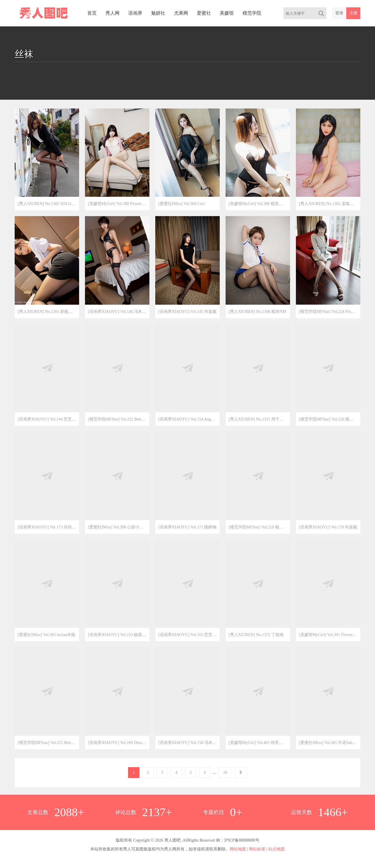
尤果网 (181, 13)
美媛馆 (227, 13)
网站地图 (238, 849)
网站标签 (257, 849)
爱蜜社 (204, 13)
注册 (353, 13)
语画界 (135, 13)
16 (225, 773)
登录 (339, 13)
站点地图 (277, 849)
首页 (92, 13)
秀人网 (112, 13)
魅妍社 (158, 13)
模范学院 (252, 13)
